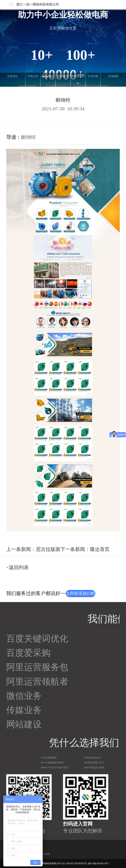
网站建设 (48, 76)
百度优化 (12, 76)
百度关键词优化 (37, 639)
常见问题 (93, 76)
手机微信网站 (78, 80)
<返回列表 (17, 567)
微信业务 (24, 696)
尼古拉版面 (48, 549)
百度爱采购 (28, 653)
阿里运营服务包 (37, 667)
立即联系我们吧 (80, 593)
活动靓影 (114, 76)
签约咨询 (63, 76)
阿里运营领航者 (37, 682)
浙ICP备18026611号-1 (99, 863)
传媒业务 (24, 710)
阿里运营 (33, 76)
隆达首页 (100, 549)
